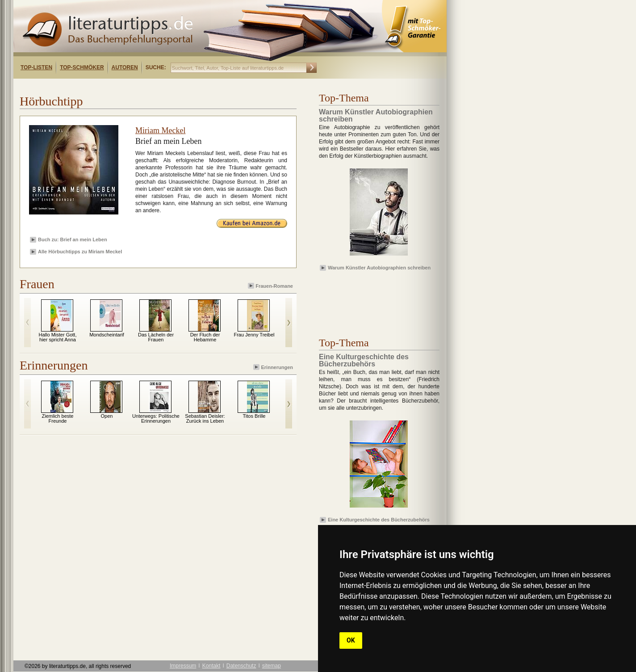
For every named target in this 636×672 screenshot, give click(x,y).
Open (107, 416)
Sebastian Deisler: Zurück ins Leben (205, 418)
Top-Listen (36, 67)
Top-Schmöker (82, 67)
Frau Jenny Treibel (254, 335)
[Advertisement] (129, 86)
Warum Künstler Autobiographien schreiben (379, 268)
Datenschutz (241, 666)
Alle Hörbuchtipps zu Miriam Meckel (80, 252)
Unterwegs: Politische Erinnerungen (156, 418)
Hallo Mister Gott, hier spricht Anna (58, 337)
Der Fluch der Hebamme (205, 337)
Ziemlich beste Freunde (58, 418)
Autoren (125, 67)
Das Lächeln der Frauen (156, 337)
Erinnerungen (274, 367)
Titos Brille (254, 416)
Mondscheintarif (107, 335)
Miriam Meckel (160, 130)
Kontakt (211, 666)
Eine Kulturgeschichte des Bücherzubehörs (379, 520)
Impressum (183, 666)
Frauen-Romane (271, 286)
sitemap (272, 666)
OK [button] (351, 640)
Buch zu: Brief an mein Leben (73, 239)
